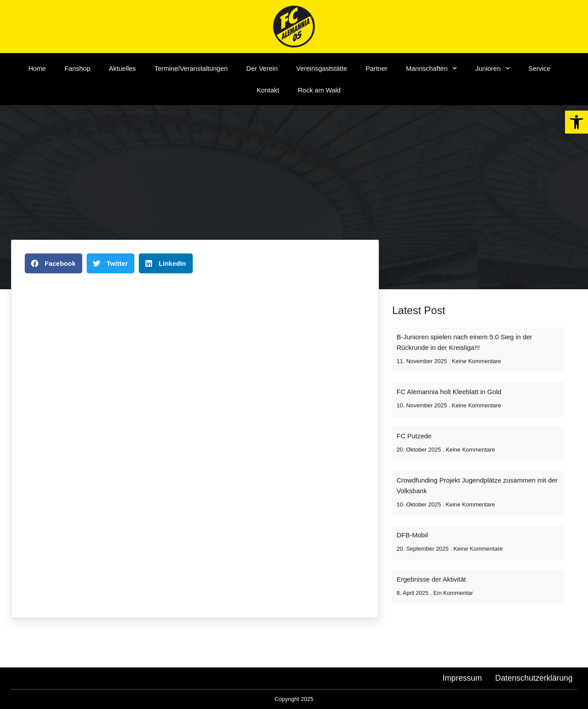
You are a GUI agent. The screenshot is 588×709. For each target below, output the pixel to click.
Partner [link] (376, 68)
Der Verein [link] (262, 68)
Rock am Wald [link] (319, 90)
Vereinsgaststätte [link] (322, 68)
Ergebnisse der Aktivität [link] (431, 579)
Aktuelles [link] (122, 68)
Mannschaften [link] (431, 68)
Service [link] (539, 68)
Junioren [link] (493, 68)
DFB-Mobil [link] (412, 535)
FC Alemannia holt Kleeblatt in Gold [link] (449, 392)
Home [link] (37, 68)
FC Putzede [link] (414, 436)
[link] (577, 122)
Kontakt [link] (268, 90)
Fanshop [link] (77, 68)
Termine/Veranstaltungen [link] (191, 68)
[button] (53, 263)
